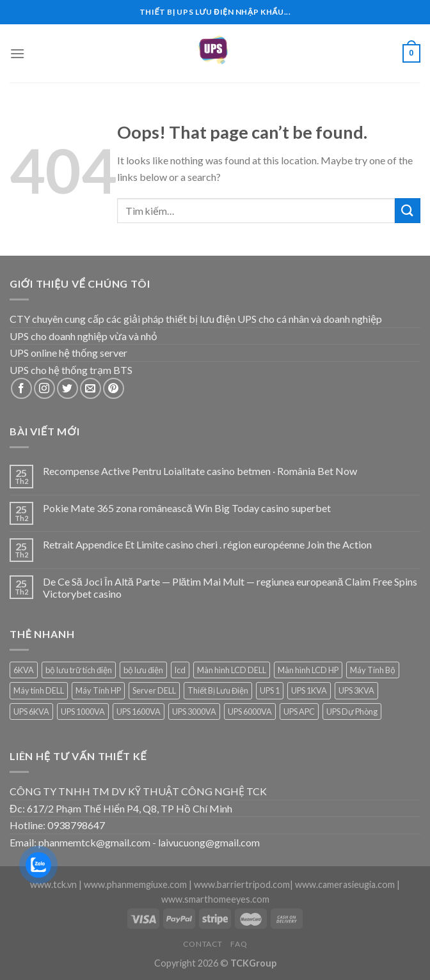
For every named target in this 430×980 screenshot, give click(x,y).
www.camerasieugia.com (345, 884)
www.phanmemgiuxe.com (135, 884)
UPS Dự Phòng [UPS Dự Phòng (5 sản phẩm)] (352, 712)
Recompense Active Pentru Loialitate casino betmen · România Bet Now (200, 471)
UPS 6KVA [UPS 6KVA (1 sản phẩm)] (31, 712)
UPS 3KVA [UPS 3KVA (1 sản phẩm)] (356, 690)
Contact (203, 944)
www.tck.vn (53, 884)
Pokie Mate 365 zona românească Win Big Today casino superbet (187, 508)
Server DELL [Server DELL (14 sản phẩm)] (154, 690)
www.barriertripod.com (242, 884)
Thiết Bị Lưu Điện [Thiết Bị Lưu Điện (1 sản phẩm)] (218, 690)
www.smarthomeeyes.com (215, 899)
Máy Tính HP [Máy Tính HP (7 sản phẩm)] (98, 690)
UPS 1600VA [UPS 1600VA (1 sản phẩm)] (139, 712)
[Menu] (17, 53)
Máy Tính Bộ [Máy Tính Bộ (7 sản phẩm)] (373, 670)
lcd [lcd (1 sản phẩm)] (180, 670)
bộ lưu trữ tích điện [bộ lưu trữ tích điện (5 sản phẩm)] (79, 670)
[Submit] (408, 211)
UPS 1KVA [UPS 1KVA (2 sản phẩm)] (309, 690)
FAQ (239, 944)
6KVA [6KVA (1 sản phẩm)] (24, 670)
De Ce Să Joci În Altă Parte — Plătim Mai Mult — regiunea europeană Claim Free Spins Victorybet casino (230, 587)
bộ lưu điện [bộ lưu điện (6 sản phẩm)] (143, 670)
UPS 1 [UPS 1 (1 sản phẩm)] (270, 690)
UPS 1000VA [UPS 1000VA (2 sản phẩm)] (83, 712)
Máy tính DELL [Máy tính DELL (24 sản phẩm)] (39, 690)
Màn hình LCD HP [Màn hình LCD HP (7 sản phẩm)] (308, 670)
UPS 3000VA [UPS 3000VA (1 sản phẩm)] (194, 712)
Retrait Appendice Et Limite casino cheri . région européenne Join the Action (207, 544)
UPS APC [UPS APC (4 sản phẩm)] (299, 712)
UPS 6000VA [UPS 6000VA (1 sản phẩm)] (250, 712)
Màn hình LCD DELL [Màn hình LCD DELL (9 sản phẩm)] (232, 670)
